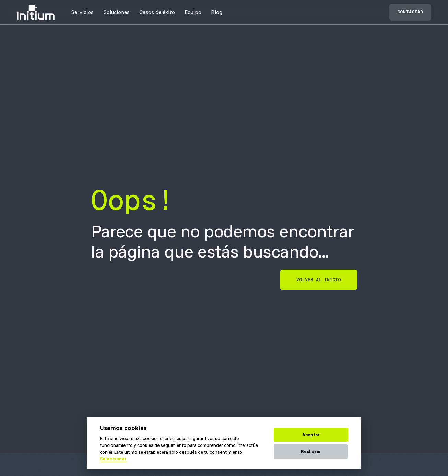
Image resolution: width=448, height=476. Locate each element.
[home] (36, 12)
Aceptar (311, 435)
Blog (217, 12)
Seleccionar (113, 459)
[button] (82, 12)
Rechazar (311, 451)
